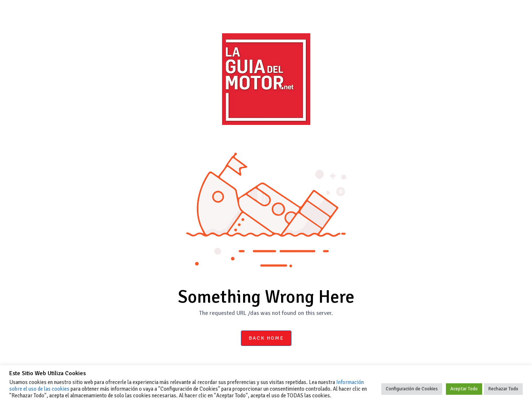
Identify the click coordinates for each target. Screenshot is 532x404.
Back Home (266, 338)
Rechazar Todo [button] (503, 389)
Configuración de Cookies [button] (412, 389)
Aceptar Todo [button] (464, 389)
